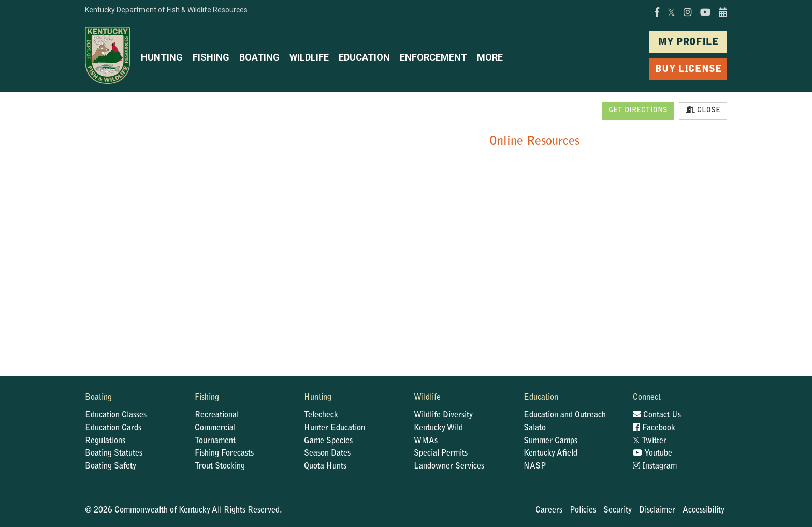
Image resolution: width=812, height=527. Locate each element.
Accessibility (704, 510)
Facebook (654, 428)
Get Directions (638, 111)
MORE (490, 57)
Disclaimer (657, 510)
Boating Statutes (114, 453)
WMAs (426, 441)
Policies (583, 510)
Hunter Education (335, 428)
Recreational (217, 415)
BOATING (259, 57)
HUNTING (162, 57)
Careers (549, 510)
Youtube (653, 453)
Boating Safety (111, 466)
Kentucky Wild (438, 428)
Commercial (215, 428)
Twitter (650, 441)
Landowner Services (449, 466)
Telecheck (321, 415)
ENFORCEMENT (433, 57)
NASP (535, 466)
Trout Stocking (220, 466)
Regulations (105, 441)
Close (703, 110)
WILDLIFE (309, 57)
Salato (535, 428)
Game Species (328, 441)
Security (618, 510)
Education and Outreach (565, 415)
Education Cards (113, 428)
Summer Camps (550, 441)
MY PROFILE (688, 43)
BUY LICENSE (688, 70)
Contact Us (657, 415)
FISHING (211, 57)
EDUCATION (364, 57)
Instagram (655, 466)
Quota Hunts (325, 466)
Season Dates (327, 453)
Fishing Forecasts (224, 453)
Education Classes (116, 415)
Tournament (215, 441)
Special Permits (441, 453)
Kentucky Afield (550, 453)
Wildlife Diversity (443, 415)
